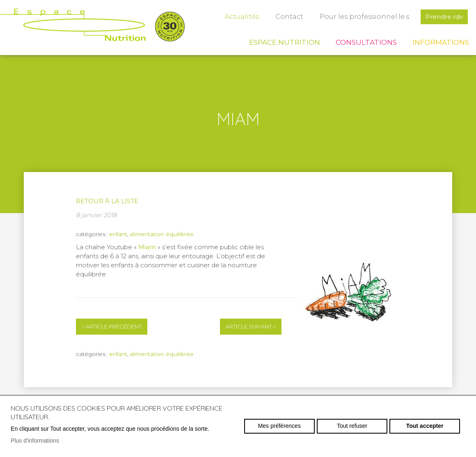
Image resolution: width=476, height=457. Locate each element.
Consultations (366, 42)
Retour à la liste (107, 201)
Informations (441, 42)
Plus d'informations (35, 441)
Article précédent (112, 327)
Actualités (242, 17)
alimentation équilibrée (162, 234)
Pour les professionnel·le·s (364, 17)
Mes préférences (279, 426)
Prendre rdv (444, 17)
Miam (148, 247)
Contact (289, 17)
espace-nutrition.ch (92, 27)
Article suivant (251, 327)
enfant (118, 234)
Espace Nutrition (285, 42)
